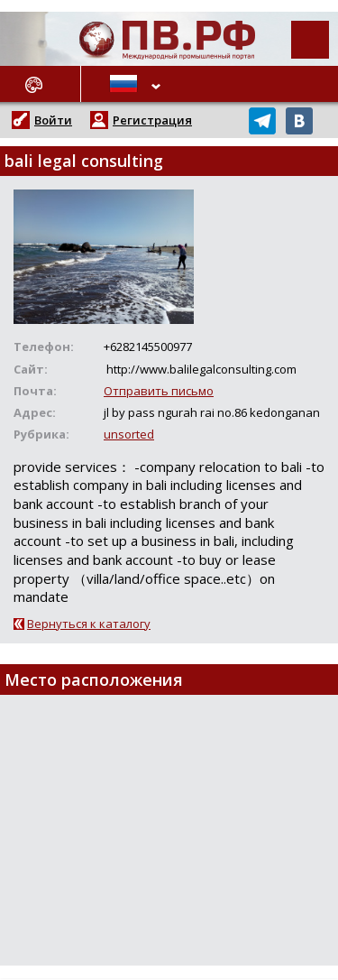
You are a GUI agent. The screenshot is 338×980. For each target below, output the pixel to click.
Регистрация (152, 120)
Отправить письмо (159, 391)
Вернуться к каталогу (89, 624)
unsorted (129, 434)
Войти (53, 120)
